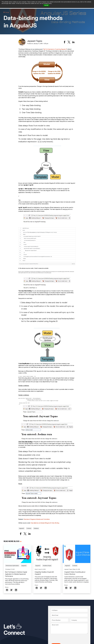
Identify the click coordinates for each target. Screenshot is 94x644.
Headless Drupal (47, 566)
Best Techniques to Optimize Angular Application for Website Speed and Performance (16, 574)
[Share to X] (69, 42)
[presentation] (64, 639)
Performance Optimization (12, 566)
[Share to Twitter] (12, 590)
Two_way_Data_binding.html (24, 264)
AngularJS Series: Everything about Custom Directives (75, 573)
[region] (47, 244)
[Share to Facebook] (65, 42)
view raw (73, 264)
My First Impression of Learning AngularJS (55, 49)
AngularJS (22, 528)
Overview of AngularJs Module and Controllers (37, 519)
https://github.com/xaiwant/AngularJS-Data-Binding (45, 523)
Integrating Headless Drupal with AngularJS (44, 573)
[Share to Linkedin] (73, 42)
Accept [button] (46, 5)
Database (36, 528)
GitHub (37, 264)
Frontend (29, 528)
